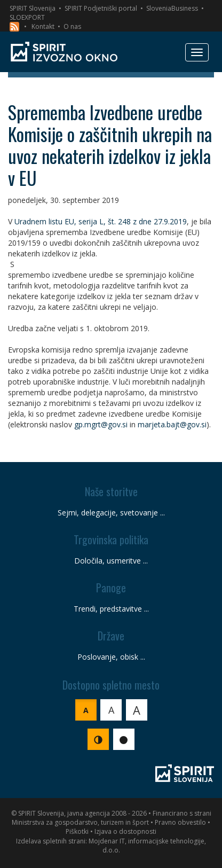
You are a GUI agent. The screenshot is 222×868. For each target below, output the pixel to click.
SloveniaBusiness (172, 8)
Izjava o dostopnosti (125, 831)
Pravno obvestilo (180, 822)
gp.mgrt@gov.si (101, 424)
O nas (72, 26)
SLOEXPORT (27, 17)
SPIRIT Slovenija (33, 8)
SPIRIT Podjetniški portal (101, 8)
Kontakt (43, 26)
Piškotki (77, 831)
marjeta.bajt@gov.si (172, 424)
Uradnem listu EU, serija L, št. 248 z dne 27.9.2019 (101, 221)
